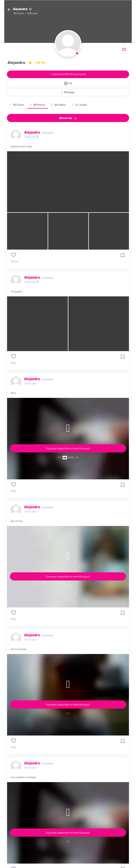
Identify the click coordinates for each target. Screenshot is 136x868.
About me (68, 118)
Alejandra (32, 132)
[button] (124, 49)
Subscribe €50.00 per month (68, 74)
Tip (68, 83)
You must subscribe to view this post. (68, 448)
